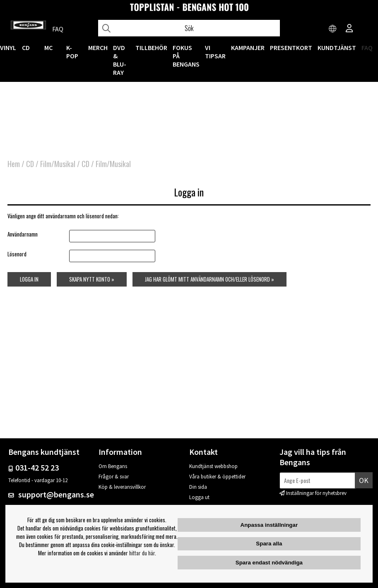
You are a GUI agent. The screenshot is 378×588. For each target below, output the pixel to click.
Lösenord (17, 254)
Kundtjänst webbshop (213, 466)
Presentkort (291, 48)
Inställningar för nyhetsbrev (316, 493)
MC (48, 48)
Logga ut (199, 497)
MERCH (98, 48)
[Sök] (189, 28)
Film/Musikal (58, 164)
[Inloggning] (349, 29)
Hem (14, 164)
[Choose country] (333, 29)
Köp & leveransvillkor (122, 487)
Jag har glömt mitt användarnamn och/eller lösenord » (209, 279)
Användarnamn (23, 234)
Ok (364, 480)
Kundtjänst (337, 48)
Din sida (198, 487)
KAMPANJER (248, 48)
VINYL (8, 48)
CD (26, 48)
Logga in (29, 279)
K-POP (72, 52)
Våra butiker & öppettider (217, 477)
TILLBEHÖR (151, 48)
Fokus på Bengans (186, 56)
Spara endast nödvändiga (269, 563)
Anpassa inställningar (269, 525)
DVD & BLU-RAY (120, 60)
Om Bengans (113, 466)
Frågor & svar (114, 477)
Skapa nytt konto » (92, 279)
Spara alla (269, 544)
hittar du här (142, 553)
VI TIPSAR (215, 52)
